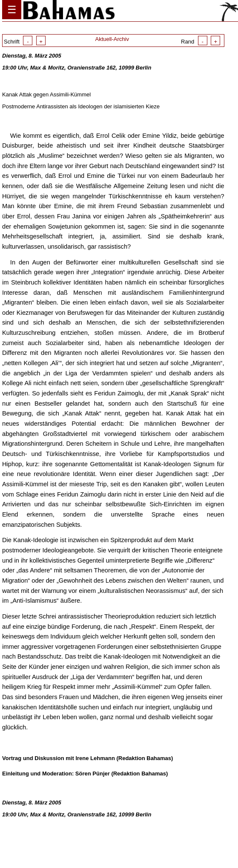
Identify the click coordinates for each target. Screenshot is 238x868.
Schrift (25, 42)
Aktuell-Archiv (112, 39)
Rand (201, 42)
